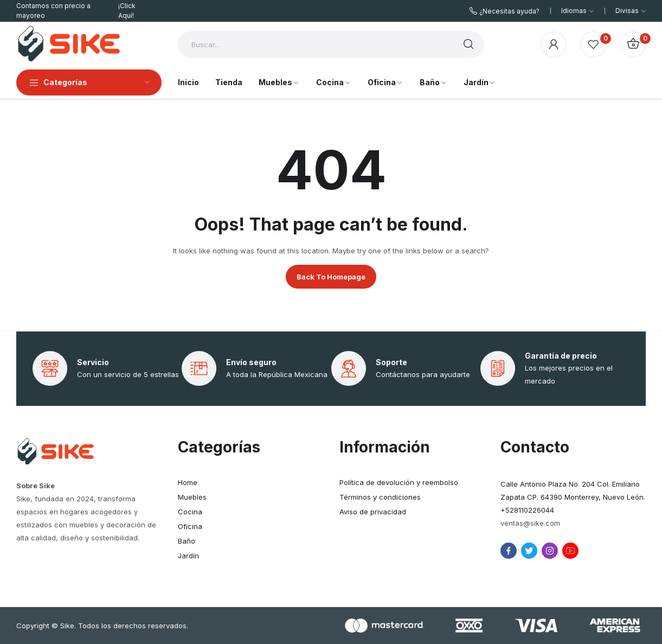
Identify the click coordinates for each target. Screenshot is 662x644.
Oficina (190, 526)
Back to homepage (331, 277)
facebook (509, 551)
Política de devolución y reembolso (399, 482)
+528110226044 (527, 510)
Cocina (190, 512)
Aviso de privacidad (373, 512)
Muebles (192, 497)
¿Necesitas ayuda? (509, 11)
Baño (187, 541)
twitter (529, 551)
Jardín (188, 556)
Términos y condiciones (380, 497)
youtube (570, 551)
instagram (550, 551)
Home (188, 482)
